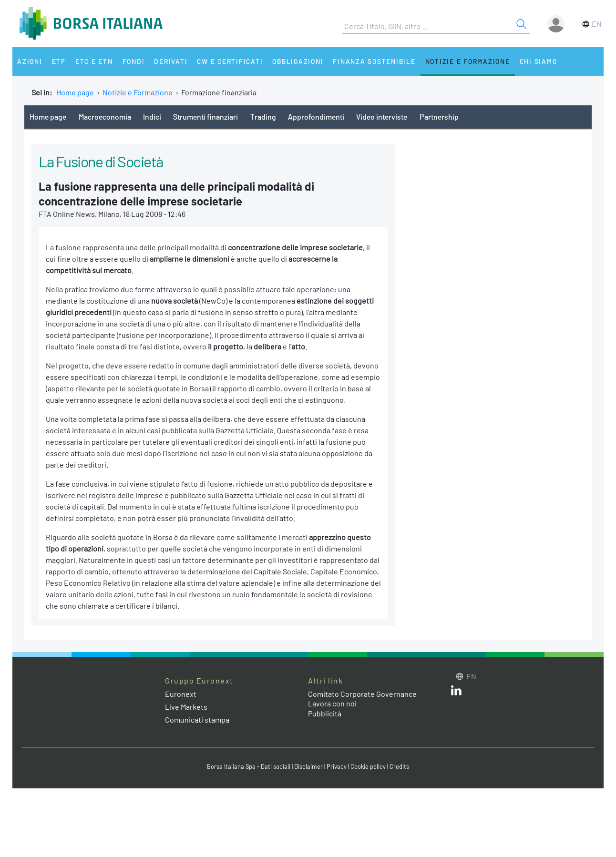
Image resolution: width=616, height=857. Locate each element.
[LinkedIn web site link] (456, 692)
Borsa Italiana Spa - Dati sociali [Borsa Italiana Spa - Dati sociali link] (249, 766)
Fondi (134, 61)
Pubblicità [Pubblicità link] (325, 713)
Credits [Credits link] (399, 766)
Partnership (439, 117)
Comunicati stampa (197, 719)
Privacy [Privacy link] (337, 766)
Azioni (30, 61)
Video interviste (382, 117)
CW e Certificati (230, 61)
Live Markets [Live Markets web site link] (186, 707)
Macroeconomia (105, 117)
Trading (263, 117)
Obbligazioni (298, 61)
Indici (152, 117)
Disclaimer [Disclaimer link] (308, 766)
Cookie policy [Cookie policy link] (368, 766)
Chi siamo (539, 61)
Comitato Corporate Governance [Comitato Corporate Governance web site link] (362, 694)
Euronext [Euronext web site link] (181, 694)
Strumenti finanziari (205, 117)
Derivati (171, 61)
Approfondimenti (316, 117)
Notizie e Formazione (468, 61)
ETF (59, 61)
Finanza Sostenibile (374, 61)
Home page (75, 92)
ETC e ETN (94, 61)
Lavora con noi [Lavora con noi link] (332, 703)
